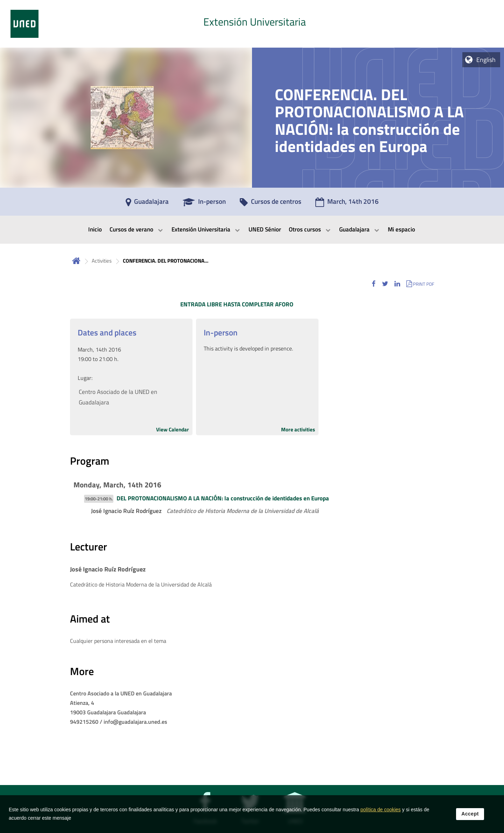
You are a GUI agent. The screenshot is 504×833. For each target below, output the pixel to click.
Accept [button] (470, 819)
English (486, 60)
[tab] (252, 24)
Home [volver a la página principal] (76, 261)
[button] (374, 284)
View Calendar (173, 429)
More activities (298, 429)
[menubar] (252, 230)
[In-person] (204, 204)
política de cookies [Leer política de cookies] (381, 814)
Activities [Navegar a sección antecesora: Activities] (102, 261)
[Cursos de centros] (271, 204)
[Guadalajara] (147, 204)
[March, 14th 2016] (347, 204)
